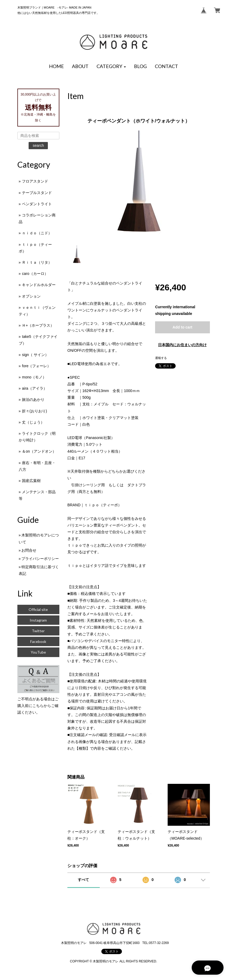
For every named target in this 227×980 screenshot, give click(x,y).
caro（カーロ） (35, 274)
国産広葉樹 (31, 481)
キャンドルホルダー (39, 285)
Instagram (38, 620)
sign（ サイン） (35, 355)
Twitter (38, 631)
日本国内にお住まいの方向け (182, 345)
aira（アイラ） (34, 388)
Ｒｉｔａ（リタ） (37, 262)
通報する (161, 358)
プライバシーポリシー (40, 559)
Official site (38, 609)
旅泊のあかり (33, 400)
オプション (31, 296)
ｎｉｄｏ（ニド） (37, 233)
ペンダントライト (37, 204)
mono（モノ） (34, 377)
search (38, 145)
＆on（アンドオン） (39, 451)
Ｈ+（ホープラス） (38, 325)
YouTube (38, 652)
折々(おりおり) (34, 411)
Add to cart (182, 327)
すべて (83, 880)
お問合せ (29, 550)
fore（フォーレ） (36, 366)
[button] (111, 66)
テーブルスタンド (37, 193)
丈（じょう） (33, 422)
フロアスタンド (35, 181)
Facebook (38, 641)
